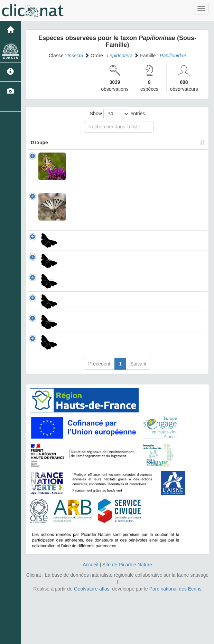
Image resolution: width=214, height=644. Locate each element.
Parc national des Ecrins (175, 637)
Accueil (90, 613)
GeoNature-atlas (92, 637)
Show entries (118, 114)
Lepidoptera (120, 56)
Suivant (138, 412)
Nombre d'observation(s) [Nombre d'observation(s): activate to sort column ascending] (152, 146)
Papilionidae (173, 56)
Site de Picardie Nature (127, 613)
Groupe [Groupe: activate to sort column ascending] (39, 149)
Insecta (75, 56)
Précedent (99, 412)
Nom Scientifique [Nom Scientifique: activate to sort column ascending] (93, 149)
